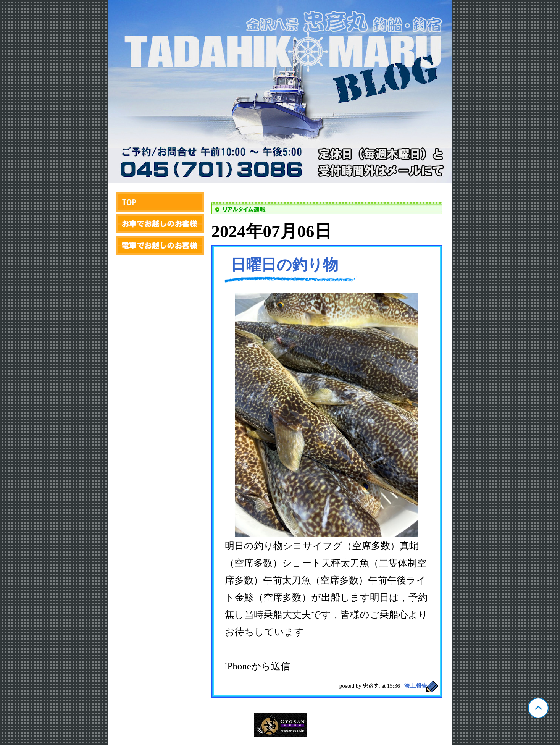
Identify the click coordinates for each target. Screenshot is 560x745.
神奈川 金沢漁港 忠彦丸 (280, 92)
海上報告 (416, 686)
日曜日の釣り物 (284, 265)
